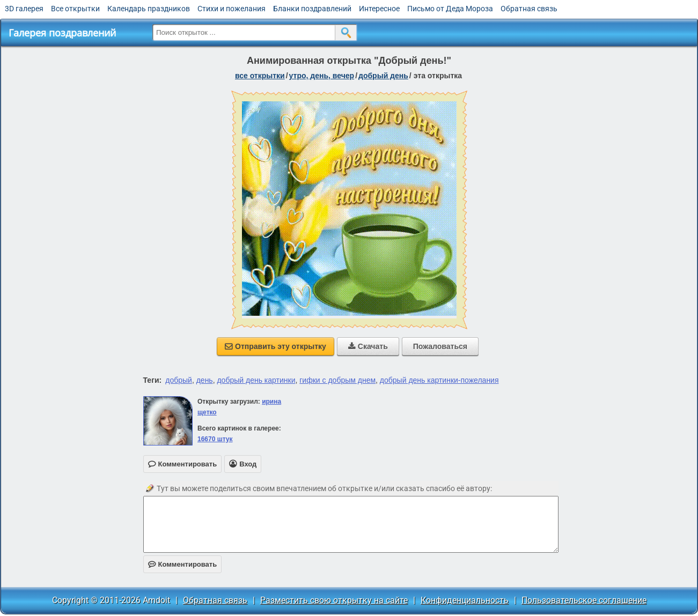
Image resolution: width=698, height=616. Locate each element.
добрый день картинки (256, 380)
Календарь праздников (149, 9)
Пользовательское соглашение (584, 600)
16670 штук (215, 439)
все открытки (260, 76)
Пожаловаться (440, 346)
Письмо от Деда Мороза (450, 9)
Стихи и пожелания (232, 9)
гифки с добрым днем (337, 380)
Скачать (368, 346)
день (205, 380)
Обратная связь (529, 9)
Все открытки (75, 9)
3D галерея (24, 9)
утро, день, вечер (322, 76)
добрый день (383, 76)
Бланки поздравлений (312, 9)
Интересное (379, 9)
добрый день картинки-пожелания (439, 380)
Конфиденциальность (465, 600)
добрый (179, 380)
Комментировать (183, 564)
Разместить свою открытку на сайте (334, 600)
